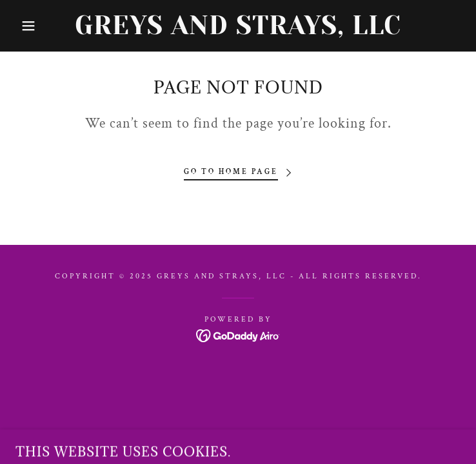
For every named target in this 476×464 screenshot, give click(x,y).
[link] (238, 26)
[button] (31, 26)
